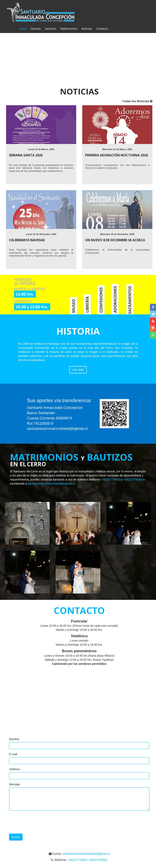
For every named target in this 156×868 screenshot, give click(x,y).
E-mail (13, 754)
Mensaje (15, 784)
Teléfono (15, 769)
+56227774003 (111, 480)
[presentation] (40, 823)
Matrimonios (69, 29)
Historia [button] (36, 29)
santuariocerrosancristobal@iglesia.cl (51, 484)
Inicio (24, 29)
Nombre (14, 739)
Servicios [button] (50, 29)
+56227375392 (133, 480)
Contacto (102, 29)
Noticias (87, 29)
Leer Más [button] (78, 370)
